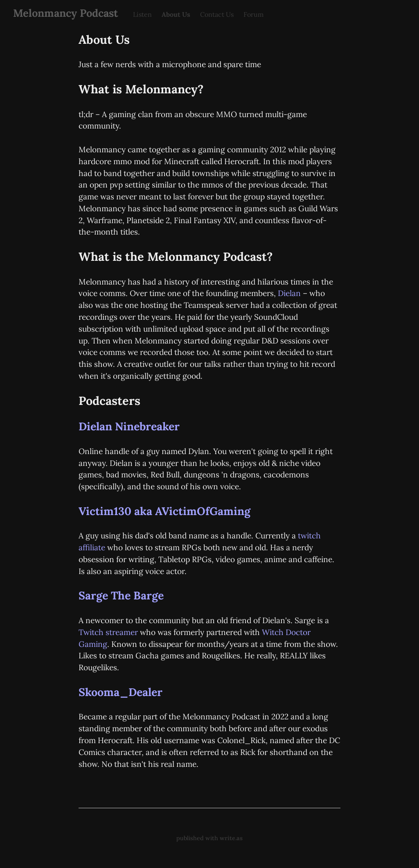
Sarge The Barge (121, 595)
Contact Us (217, 14)
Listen (142, 14)
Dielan (289, 293)
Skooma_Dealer (121, 692)
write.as (231, 838)
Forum (253, 14)
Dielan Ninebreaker (129, 426)
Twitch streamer (108, 632)
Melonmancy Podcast (66, 13)
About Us (176, 14)
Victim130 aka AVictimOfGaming (164, 511)
